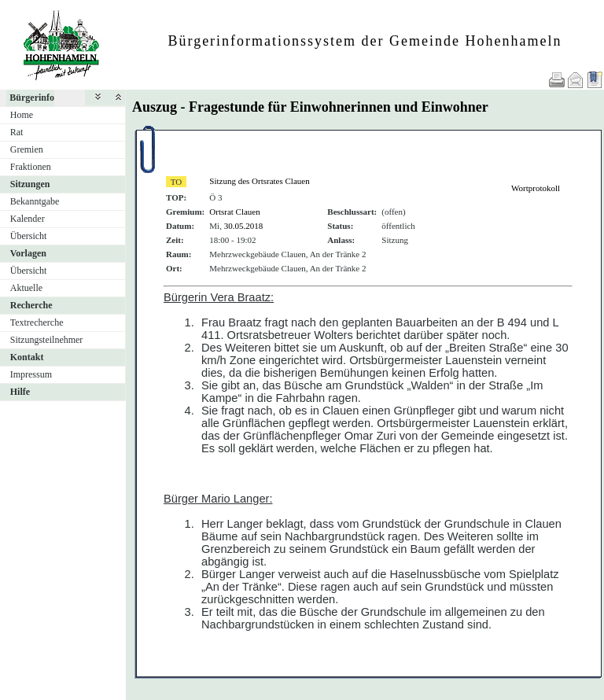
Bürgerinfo (32, 98)
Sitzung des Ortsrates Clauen (259, 181)
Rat (17, 132)
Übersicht (29, 236)
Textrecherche (37, 322)
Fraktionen (31, 167)
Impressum (31, 374)
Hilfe (20, 392)
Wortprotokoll (536, 188)
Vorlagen (28, 253)
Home (22, 115)
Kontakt (27, 357)
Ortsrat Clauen (234, 212)
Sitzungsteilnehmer (47, 340)
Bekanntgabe (35, 201)
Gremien (27, 149)
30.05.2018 (244, 226)
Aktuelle (26, 288)
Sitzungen (30, 184)
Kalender (28, 219)
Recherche (31, 305)
